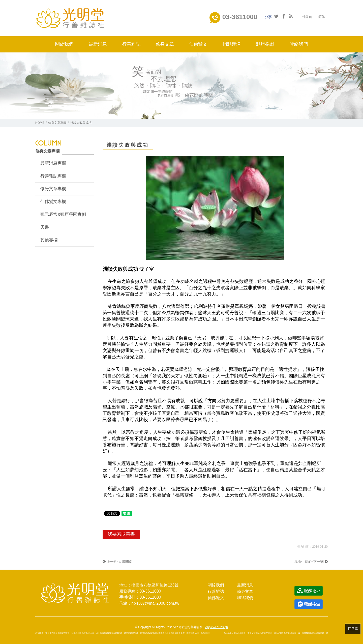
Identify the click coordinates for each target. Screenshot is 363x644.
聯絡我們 (245, 598)
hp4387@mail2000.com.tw (155, 603)
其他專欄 (49, 240)
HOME (40, 123)
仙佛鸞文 (216, 598)
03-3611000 (233, 17)
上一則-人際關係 (118, 562)
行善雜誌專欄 (53, 176)
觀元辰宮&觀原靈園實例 (63, 214)
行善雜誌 (216, 591)
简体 (322, 17)
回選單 (353, 629)
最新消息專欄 (53, 163)
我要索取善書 (121, 534)
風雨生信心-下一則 (311, 562)
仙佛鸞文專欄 (53, 202)
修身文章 (245, 591)
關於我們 (216, 585)
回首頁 (307, 17)
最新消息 (245, 585)
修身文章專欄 (57, 123)
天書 (45, 227)
